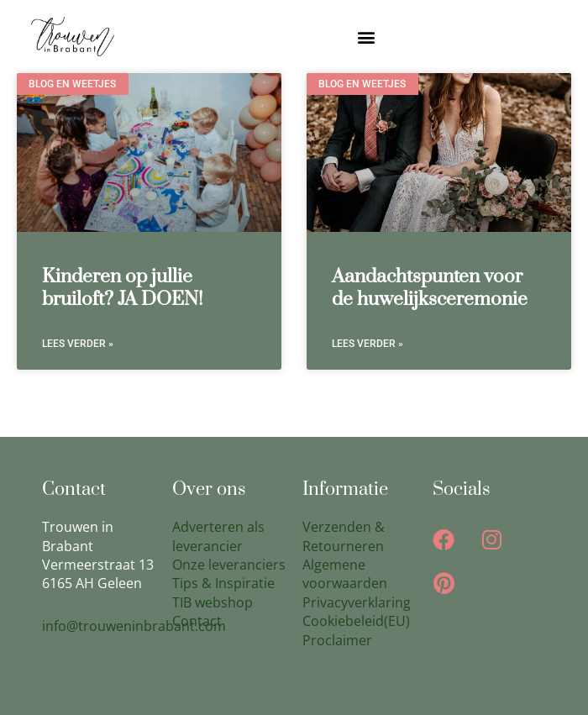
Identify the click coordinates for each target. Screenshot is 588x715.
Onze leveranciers (229, 565)
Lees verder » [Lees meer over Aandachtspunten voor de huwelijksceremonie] (367, 344)
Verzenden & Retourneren (344, 536)
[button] (367, 37)
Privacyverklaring (357, 602)
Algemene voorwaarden (345, 574)
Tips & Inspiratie (223, 583)
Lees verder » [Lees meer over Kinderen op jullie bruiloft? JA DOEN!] (78, 344)
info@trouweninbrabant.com (134, 626)
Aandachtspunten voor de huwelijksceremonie (430, 288)
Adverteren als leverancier (218, 536)
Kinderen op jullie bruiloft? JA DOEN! (123, 288)
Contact (197, 621)
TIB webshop (213, 602)
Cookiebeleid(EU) (356, 621)
